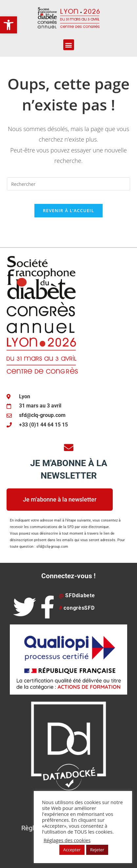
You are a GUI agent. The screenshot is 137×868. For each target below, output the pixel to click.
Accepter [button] (72, 850)
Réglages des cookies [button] (67, 840)
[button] (9, 25)
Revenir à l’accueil (68, 210)
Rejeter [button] (97, 850)
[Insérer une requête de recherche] (68, 184)
